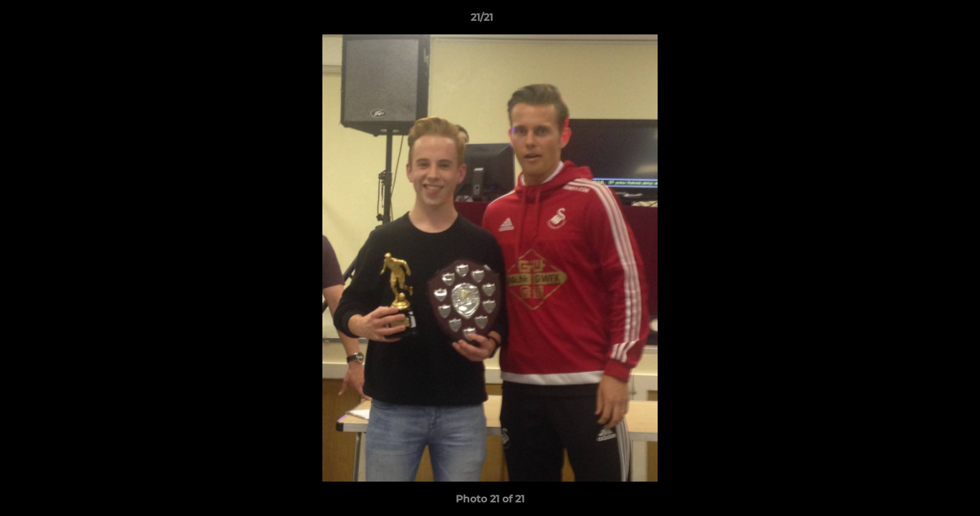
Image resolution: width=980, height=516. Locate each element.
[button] (920, 21)
